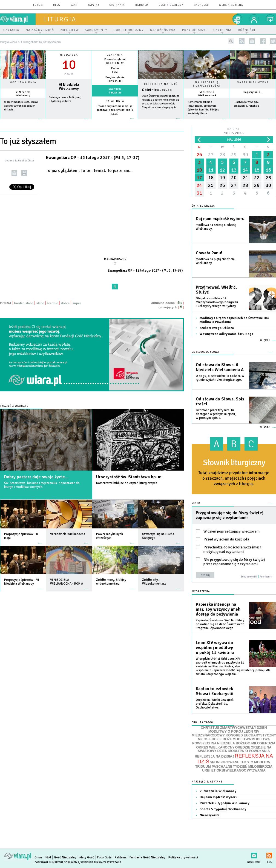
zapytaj (93, 5)
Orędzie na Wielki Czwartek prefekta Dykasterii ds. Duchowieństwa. (215, 704)
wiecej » (69, 122)
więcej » (23, 122)
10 (199, 170)
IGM (48, 857)
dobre (65, 303)
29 (234, 155)
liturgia (60, 19)
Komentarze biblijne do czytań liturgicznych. (127, 483)
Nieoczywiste (210, 815)
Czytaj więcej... (161, 121)
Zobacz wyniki (249, 577)
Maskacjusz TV (115, 259)
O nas (38, 857)
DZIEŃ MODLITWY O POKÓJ (238, 730)
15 (257, 170)
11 (211, 170)
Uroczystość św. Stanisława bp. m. (129, 477)
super (77, 303)
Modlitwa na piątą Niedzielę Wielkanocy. (215, 261)
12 (222, 170)
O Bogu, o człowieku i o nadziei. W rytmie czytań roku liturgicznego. (220, 378)
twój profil (254, 19)
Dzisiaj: (234, 132)
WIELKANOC (236, 770)
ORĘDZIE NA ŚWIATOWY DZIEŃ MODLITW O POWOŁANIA (235, 749)
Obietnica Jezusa (157, 90)
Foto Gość (104, 857)
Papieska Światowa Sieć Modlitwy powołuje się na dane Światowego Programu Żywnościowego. (220, 624)
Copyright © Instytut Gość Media (57, 863)
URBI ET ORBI (213, 770)
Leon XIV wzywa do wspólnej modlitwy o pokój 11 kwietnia (215, 648)
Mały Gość (201, 5)
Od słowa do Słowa (205, 352)
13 (234, 170)
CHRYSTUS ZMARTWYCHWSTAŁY (228, 728)
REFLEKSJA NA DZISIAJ (214, 756)
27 (211, 155)
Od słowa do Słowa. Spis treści (220, 402)
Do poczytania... (253, 92)
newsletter (252, 41)
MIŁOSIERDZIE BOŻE (215, 739)
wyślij (14, 173)
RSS (269, 854)
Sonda (196, 503)
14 (245, 170)
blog (57, 5)
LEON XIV (251, 732)
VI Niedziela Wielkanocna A (207, 94)
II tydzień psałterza (60, 101)
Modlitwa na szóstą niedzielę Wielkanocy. (216, 227)
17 (199, 178)
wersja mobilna (231, 5)
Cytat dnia (115, 101)
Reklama (121, 857)
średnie (52, 303)
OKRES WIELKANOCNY (215, 747)
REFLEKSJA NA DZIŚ (235, 759)
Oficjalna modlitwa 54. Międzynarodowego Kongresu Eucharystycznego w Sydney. (217, 302)
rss (242, 41)
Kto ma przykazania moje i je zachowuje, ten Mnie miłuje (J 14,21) (115, 110)
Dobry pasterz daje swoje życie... (36, 477)
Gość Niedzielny (171, 5)
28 (222, 155)
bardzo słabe (24, 303)
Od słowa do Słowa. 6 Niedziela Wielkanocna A (220, 367)
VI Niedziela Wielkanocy (23, 94)
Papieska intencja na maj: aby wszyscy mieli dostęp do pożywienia (218, 609)
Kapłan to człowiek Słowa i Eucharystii (215, 691)
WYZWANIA (256, 770)
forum (38, 5)
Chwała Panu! (209, 253)
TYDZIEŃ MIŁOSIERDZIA (253, 767)
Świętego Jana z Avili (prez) (65, 97)
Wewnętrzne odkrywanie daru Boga (226, 334)
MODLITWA (242, 739)
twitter (273, 41)
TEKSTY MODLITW (255, 762)
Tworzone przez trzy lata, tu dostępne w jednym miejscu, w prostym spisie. (216, 414)
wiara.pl (18, 19)
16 (268, 170)
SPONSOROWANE (225, 762)
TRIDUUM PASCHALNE (214, 767)
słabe (40, 303)
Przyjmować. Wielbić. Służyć (216, 290)
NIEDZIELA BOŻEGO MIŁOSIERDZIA (246, 743)
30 (245, 155)
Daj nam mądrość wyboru (220, 219)
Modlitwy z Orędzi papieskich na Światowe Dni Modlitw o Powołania (234, 320)
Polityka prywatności (183, 857)
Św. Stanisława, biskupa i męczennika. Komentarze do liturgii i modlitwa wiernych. (42, 485)
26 (199, 155)
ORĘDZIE (243, 747)
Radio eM (142, 5)
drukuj (24, 173)
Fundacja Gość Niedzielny (147, 857)
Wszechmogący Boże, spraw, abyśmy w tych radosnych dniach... (21, 106)
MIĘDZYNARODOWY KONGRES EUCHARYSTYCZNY (234, 735)
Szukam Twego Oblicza (217, 328)
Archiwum (266, 577)
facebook (263, 41)
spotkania (117, 5)
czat (74, 5)
